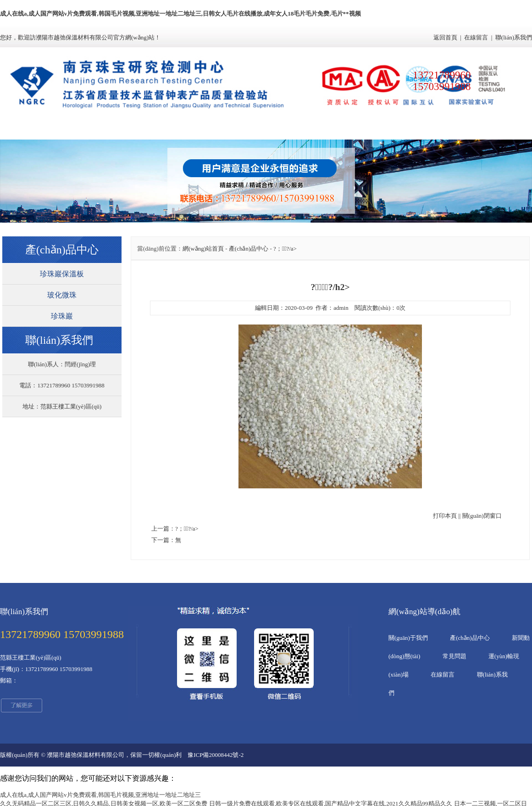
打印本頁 (445, 516)
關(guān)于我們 (100, 129)
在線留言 (476, 37)
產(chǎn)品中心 (166, 129)
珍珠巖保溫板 (62, 274)
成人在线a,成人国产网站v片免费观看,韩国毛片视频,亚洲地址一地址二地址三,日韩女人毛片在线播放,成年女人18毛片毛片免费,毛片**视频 (180, 14)
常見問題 (299, 129)
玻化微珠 (62, 295)
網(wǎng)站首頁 (33, 129)
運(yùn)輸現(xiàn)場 (366, 129)
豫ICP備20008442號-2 (216, 755)
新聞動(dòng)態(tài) (233, 129)
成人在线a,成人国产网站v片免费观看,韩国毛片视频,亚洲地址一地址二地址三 (100, 795)
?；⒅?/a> (285, 249)
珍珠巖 (62, 316)
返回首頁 (445, 37)
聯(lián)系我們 (514, 37)
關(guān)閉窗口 (482, 516)
